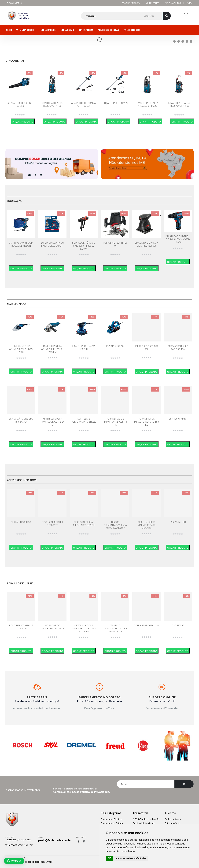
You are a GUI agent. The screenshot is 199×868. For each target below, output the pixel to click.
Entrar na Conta (172, 823)
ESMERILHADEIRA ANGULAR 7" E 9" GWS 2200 (21, 349)
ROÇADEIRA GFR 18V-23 (115, 103)
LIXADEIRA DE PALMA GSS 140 (84, 347)
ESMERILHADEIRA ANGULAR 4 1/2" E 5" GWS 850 (52, 349)
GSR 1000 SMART (178, 419)
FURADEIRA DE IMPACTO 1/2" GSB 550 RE (146, 422)
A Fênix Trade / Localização (146, 819)
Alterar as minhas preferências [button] (131, 858)
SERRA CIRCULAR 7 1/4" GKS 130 (178, 348)
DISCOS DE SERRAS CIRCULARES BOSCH (84, 523)
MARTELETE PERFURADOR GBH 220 (84, 420)
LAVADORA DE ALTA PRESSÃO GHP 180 (52, 104)
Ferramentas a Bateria (112, 823)
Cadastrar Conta (173, 819)
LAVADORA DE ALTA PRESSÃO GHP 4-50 (179, 104)
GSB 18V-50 (178, 625)
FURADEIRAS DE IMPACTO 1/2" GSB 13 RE (115, 422)
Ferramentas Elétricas (112, 819)
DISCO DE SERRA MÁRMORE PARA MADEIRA (146, 525)
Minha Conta (152, 3)
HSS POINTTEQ (178, 522)
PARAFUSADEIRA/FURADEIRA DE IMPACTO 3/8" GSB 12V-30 (181, 239)
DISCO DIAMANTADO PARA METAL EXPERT (52, 244)
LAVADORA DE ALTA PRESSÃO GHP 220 (147, 104)
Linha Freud (67, 30)
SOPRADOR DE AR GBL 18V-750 (20, 104)
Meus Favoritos (173, 3)
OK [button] (109, 858)
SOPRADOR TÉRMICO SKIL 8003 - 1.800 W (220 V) (84, 246)
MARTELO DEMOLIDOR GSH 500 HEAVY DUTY (115, 628)
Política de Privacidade (144, 823)
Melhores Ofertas (108, 30)
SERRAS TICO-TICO (21, 522)
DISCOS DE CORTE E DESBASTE (52, 523)
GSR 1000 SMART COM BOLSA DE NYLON (21, 244)
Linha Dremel (48, 30)
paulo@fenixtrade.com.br (55, 840)
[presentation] (155, 796)
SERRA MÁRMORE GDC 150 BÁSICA (21, 420)
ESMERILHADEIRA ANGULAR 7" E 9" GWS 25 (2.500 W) (84, 628)
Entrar (190, 3)
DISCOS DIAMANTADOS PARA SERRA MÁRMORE (115, 525)
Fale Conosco (132, 30)
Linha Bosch (25, 30)
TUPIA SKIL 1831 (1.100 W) (115, 244)
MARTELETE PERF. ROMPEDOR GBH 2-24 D (52, 422)
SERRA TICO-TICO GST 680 (146, 348)
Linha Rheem (86, 30)
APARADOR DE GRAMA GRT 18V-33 (83, 104)
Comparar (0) (14, 3)
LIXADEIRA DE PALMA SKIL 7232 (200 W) (146, 244)
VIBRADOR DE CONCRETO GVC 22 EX (52, 627)
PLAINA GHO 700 (115, 346)
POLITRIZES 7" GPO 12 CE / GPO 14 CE (21, 627)
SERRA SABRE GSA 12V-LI (146, 627)
